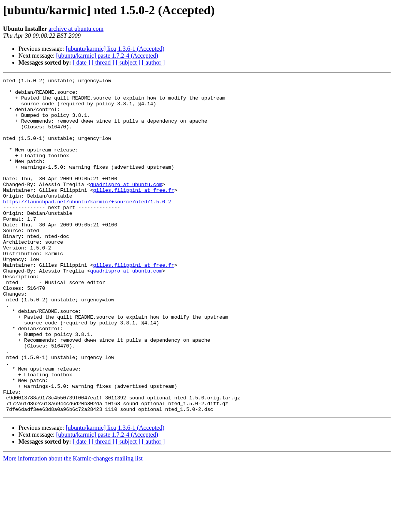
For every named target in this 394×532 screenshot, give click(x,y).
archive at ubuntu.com (76, 29)
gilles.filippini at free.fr (134, 213)
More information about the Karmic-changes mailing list (73, 525)
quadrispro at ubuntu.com (126, 206)
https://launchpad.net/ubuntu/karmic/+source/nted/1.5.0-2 (87, 227)
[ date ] (81, 62)
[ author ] (154, 62)
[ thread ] (103, 62)
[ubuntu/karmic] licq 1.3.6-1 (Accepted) (115, 49)
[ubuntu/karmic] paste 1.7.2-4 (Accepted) (107, 56)
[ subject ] (128, 62)
